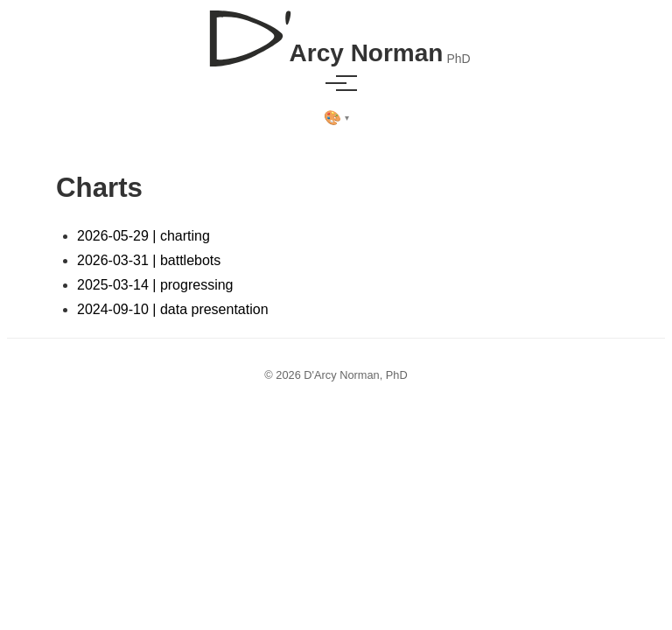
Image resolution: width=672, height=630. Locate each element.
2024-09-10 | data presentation (173, 309)
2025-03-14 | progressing (155, 285)
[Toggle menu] (336, 83)
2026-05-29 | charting (143, 236)
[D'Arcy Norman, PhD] (336, 31)
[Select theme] (336, 118)
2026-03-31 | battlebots (149, 260)
